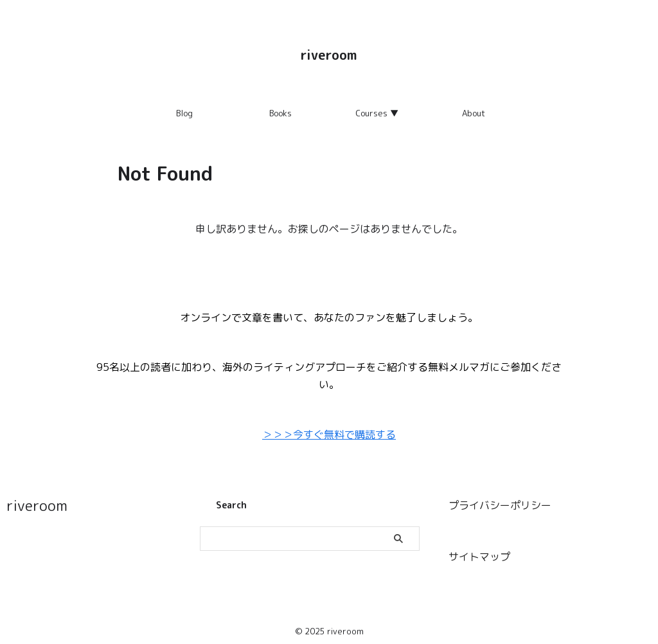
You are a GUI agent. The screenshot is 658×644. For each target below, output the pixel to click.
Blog (184, 113)
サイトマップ (479, 552)
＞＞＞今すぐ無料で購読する (329, 434)
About (474, 113)
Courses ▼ (377, 113)
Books (280, 113)
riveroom (329, 55)
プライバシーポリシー (500, 503)
